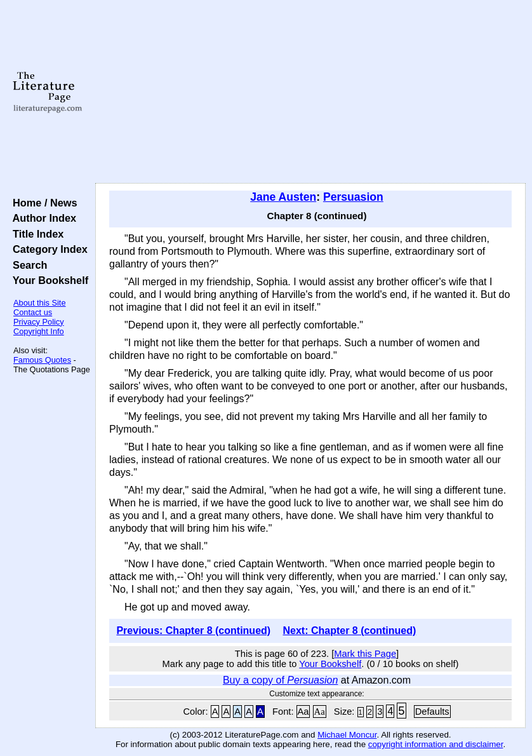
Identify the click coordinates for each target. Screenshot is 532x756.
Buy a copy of (280, 680)
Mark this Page (365, 654)
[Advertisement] (311, 92)
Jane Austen (283, 197)
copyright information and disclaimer (436, 744)
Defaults (432, 712)
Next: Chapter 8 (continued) (349, 631)
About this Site (40, 303)
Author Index (42, 218)
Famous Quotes (42, 360)
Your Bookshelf (48, 280)
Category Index (47, 249)
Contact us (33, 312)
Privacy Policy (39, 322)
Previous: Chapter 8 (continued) (193, 631)
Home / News (42, 203)
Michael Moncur (347, 735)
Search (27, 265)
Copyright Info (39, 331)
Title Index (35, 234)
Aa (303, 712)
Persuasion (353, 197)
